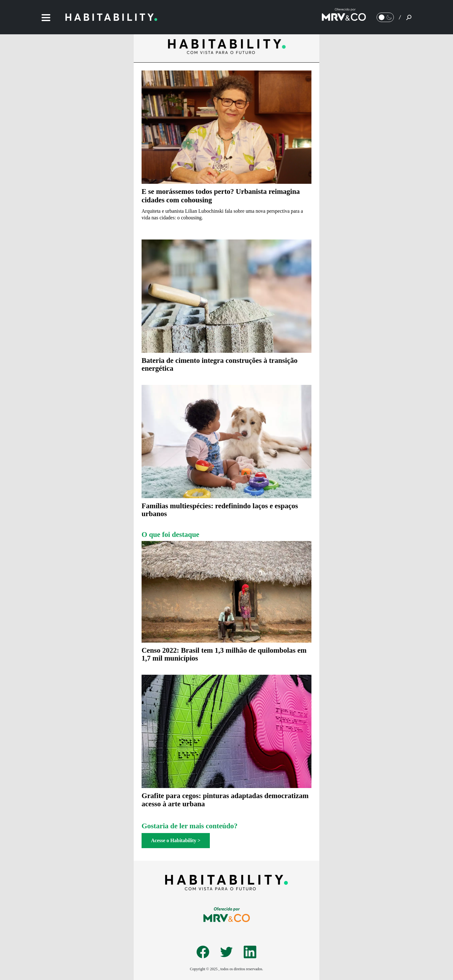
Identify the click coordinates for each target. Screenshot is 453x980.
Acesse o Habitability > (176, 840)
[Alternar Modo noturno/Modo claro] (385, 17)
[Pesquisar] (409, 17)
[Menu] (46, 17)
